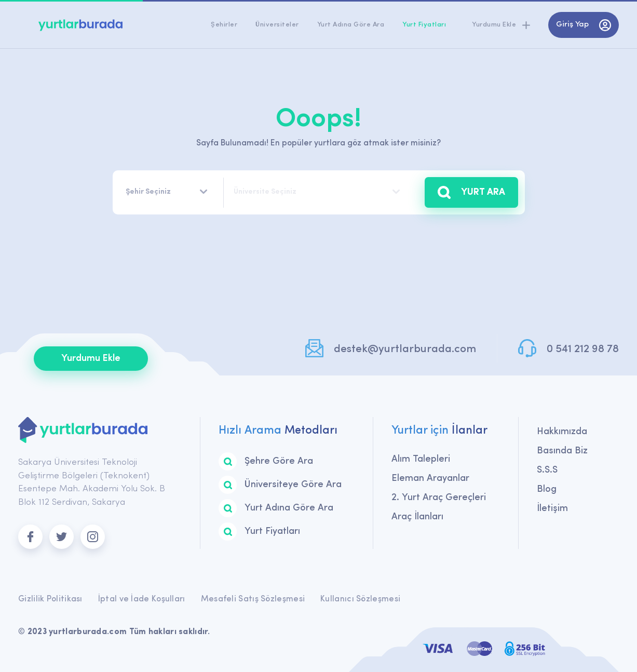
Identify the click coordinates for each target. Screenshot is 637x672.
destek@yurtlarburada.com (405, 349)
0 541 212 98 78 (583, 349)
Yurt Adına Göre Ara (351, 25)
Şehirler (224, 25)
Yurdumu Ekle (91, 359)
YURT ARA (471, 192)
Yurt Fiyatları (424, 25)
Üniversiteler (277, 25)
